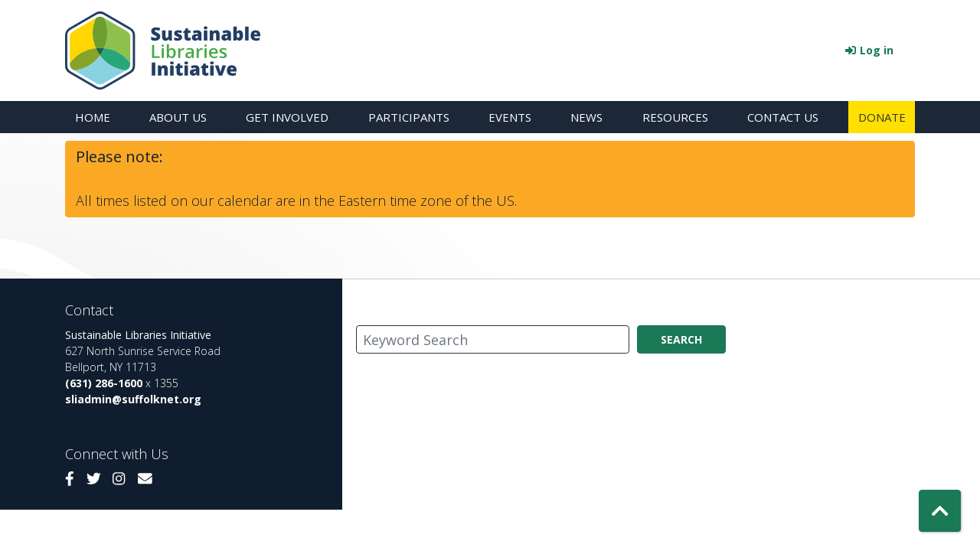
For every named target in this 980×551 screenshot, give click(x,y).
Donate (882, 117)
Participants (409, 117)
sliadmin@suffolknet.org (133, 399)
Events (510, 117)
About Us (178, 117)
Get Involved (287, 117)
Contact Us (783, 117)
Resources (675, 117)
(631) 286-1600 (104, 383)
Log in (877, 50)
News (586, 117)
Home (93, 117)
